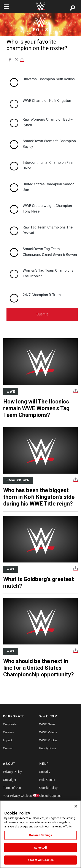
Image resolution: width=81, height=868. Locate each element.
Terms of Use (12, 788)
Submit (42, 314)
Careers (8, 732)
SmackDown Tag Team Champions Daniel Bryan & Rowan (50, 252)
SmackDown (18, 480)
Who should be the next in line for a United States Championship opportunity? (39, 668)
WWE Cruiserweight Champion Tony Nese (47, 208)
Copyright (10, 780)
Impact (8, 740)
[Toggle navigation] (6, 6)
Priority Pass (48, 748)
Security (45, 772)
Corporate (10, 724)
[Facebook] (10, 60)
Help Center (47, 780)
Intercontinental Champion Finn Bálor (48, 165)
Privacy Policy (12, 772)
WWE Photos (48, 740)
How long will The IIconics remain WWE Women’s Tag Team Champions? (36, 408)
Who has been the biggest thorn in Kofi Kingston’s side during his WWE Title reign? (39, 497)
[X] (17, 60)
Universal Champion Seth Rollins (49, 79)
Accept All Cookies (40, 860)
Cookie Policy (48, 788)
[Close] (76, 806)
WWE (11, 392)
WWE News (47, 724)
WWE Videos (48, 732)
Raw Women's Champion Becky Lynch (48, 122)
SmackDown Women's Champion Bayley (49, 144)
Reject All (40, 848)
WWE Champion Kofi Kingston (47, 101)
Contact (8, 748)
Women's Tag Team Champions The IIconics (48, 273)
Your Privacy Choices (12, 796)
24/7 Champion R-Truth (42, 295)
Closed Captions (48, 796)
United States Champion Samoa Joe (48, 187)
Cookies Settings (40, 835)
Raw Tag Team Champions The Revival (48, 230)
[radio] (42, 79)
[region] (40, 834)
